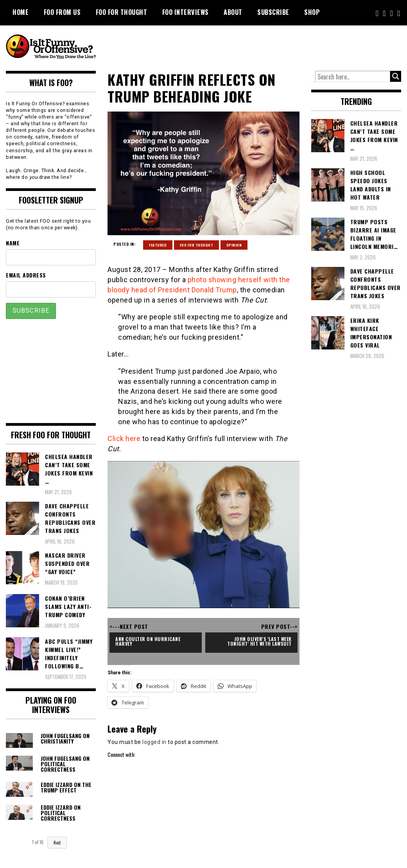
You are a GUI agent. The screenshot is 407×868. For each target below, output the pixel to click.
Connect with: (121, 754)
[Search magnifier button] (396, 76)
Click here (124, 439)
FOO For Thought (122, 12)
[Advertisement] (255, 47)
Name (13, 243)
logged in (154, 742)
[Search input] (353, 77)
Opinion (234, 245)
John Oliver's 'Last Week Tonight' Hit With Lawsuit (260, 641)
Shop (312, 12)
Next (57, 843)
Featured (158, 245)
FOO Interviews (186, 12)
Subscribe (273, 12)
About (233, 12)
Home (21, 12)
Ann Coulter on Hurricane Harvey (149, 641)
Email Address (26, 275)
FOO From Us (62, 12)
